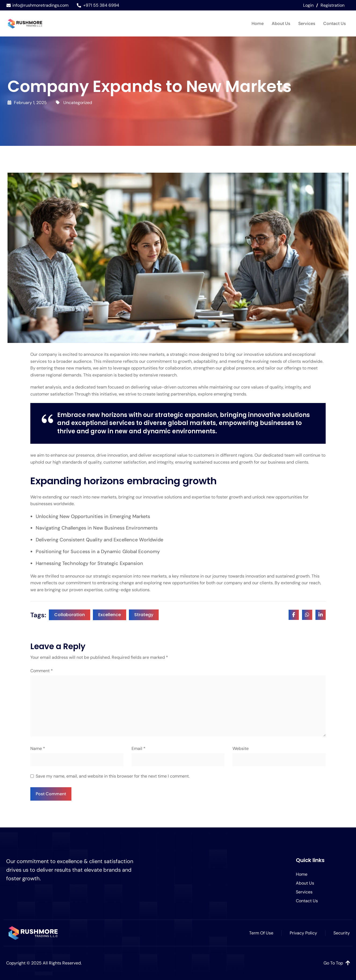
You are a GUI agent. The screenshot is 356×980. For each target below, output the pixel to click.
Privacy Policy (303, 933)
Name (38, 748)
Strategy (144, 615)
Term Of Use (261, 933)
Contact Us (335, 23)
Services (307, 23)
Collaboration (70, 615)
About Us (281, 23)
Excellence (110, 615)
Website (241, 748)
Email (139, 748)
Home (258, 23)
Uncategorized (78, 103)
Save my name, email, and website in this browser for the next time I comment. (113, 776)
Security (342, 933)
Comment (42, 671)
